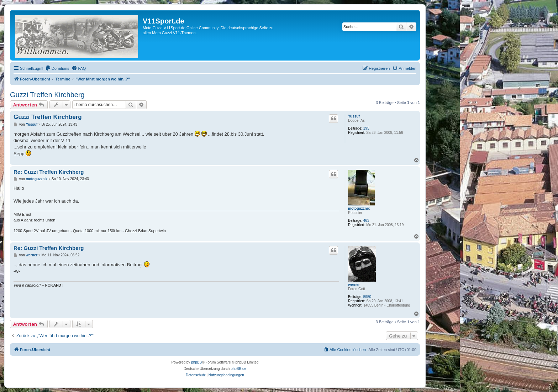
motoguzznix (359, 208)
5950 (367, 297)
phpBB (196, 362)
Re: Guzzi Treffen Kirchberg (49, 172)
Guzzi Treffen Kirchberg (47, 95)
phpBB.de (238, 369)
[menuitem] (57, 68)
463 (366, 221)
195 (366, 128)
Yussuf (354, 116)
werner (354, 285)
